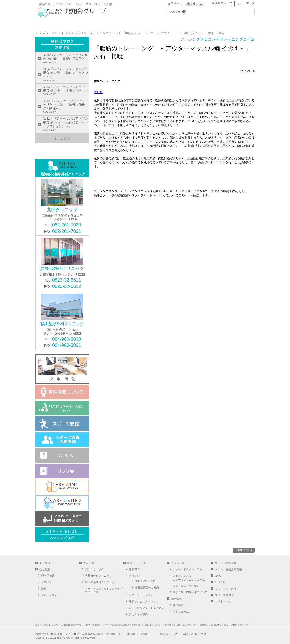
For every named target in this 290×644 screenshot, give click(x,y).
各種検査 (134, 576)
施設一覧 (127, 23)
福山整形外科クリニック (100, 582)
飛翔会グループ (222, 3)
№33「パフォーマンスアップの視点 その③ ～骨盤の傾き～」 (66, 91)
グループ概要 (49, 595)
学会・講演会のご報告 (186, 586)
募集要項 (178, 605)
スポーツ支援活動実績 (228, 569)
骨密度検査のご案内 (147, 587)
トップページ (45, 33)
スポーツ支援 (200, 23)
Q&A (218, 576)
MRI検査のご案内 (145, 581)
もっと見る (62, 138)
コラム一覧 (178, 563)
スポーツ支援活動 (226, 563)
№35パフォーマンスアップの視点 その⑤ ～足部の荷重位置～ (66, 59)
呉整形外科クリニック (98, 576)
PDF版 (98, 92)
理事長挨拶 (48, 576)
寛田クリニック (94, 569)
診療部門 (134, 569)
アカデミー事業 (138, 614)
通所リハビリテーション (144, 601)
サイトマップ (246, 3)
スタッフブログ (224, 595)
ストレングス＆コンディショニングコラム (88, 33)
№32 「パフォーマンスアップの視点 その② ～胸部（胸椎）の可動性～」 (66, 107)
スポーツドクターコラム (188, 569)
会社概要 (90, 23)
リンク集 (220, 582)
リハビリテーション (141, 595)
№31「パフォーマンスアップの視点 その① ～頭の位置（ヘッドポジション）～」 (66, 124)
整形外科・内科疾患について (190, 592)
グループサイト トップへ (54, 23)
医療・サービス (163, 23)
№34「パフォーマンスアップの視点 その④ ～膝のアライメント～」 (66, 75)
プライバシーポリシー (228, 589)
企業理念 (47, 582)
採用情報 (236, 23)
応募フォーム (181, 612)
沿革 (44, 589)
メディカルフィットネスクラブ (148, 608)
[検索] (204, 11)
